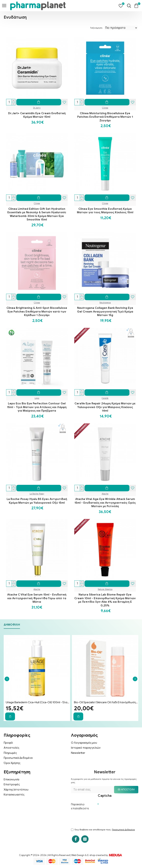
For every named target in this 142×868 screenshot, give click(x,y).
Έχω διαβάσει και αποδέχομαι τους (103, 830)
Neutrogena (105, 303)
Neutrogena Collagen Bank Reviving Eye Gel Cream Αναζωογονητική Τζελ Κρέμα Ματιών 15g (105, 312)
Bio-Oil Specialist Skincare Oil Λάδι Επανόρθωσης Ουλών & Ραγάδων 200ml (106, 702)
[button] (7, 679)
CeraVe (105, 398)
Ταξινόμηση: (96, 28)
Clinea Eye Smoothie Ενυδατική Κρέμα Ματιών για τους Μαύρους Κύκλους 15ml (105, 211)
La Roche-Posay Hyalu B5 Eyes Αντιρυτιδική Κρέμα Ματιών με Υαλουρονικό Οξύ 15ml (37, 501)
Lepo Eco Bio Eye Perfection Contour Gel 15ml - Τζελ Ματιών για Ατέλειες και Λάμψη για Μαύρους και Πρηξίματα (37, 407)
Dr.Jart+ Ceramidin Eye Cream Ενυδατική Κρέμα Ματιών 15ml (37, 115)
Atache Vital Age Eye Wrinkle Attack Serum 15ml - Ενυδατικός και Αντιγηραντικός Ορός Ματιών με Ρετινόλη (105, 503)
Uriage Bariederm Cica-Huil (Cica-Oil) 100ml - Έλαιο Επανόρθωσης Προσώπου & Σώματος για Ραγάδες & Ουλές (38, 702)
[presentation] (99, 819)
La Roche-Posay (37, 494)
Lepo (37, 398)
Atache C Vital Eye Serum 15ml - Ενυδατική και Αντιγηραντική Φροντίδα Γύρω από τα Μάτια (37, 598)
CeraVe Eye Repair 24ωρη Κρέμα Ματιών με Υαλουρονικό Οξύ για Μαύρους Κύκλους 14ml (105, 407)
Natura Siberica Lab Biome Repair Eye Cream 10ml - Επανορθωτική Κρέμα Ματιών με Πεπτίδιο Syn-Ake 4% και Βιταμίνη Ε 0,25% (105, 600)
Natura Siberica (105, 589)
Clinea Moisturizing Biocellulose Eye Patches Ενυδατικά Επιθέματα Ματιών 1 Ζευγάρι (105, 117)
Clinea (105, 108)
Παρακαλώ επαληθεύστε (80, 806)
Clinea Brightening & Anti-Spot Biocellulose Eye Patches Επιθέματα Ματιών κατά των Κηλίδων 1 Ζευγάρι (37, 312)
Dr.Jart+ (37, 108)
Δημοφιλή (12, 625)
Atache (105, 494)
